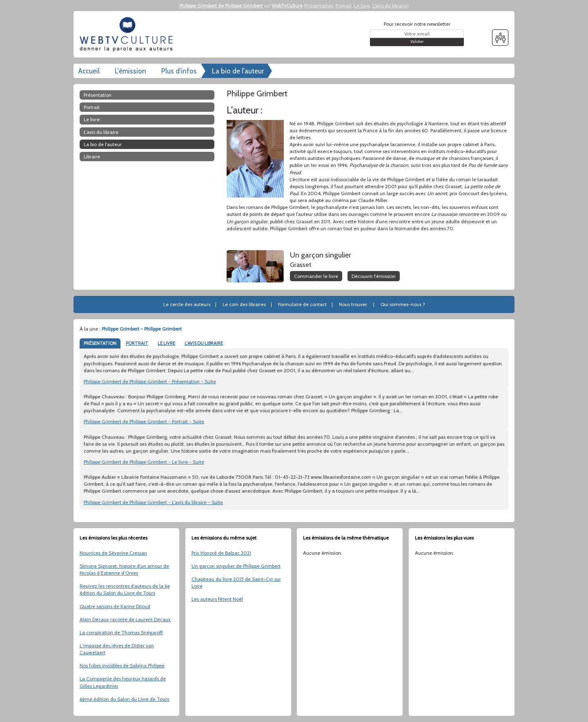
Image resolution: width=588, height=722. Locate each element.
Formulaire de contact (302, 304)
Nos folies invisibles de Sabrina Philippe (122, 665)
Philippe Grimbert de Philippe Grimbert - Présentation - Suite (150, 381)
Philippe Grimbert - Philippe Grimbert (142, 329)
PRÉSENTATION (100, 343)
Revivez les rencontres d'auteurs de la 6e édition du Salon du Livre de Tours (125, 589)
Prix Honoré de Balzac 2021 (221, 553)
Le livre (362, 6)
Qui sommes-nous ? (403, 304)
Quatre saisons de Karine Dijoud (115, 606)
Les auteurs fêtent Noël (217, 599)
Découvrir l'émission (374, 276)
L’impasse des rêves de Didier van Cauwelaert (117, 649)
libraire (92, 157)
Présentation (319, 6)
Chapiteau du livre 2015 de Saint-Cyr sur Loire (236, 582)
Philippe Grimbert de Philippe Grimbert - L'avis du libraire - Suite (153, 502)
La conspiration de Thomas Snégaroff (121, 632)
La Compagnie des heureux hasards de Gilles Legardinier (123, 682)
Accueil (89, 71)
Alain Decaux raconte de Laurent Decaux (125, 619)
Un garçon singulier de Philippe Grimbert (236, 566)
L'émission (130, 71)
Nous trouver (353, 304)
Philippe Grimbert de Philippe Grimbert (221, 6)
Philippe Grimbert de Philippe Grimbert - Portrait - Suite (144, 421)
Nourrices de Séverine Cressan (113, 553)
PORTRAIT (137, 343)
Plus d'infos (179, 71)
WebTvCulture (287, 6)
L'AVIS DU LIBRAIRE (204, 343)
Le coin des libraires (244, 304)
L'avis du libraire (390, 6)
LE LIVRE (166, 343)
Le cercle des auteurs (187, 304)
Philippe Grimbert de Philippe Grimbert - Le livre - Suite (144, 462)
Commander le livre (316, 276)
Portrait (344, 6)
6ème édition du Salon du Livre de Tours (124, 699)
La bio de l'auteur (238, 71)
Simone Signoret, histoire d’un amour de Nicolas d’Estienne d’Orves (124, 569)
